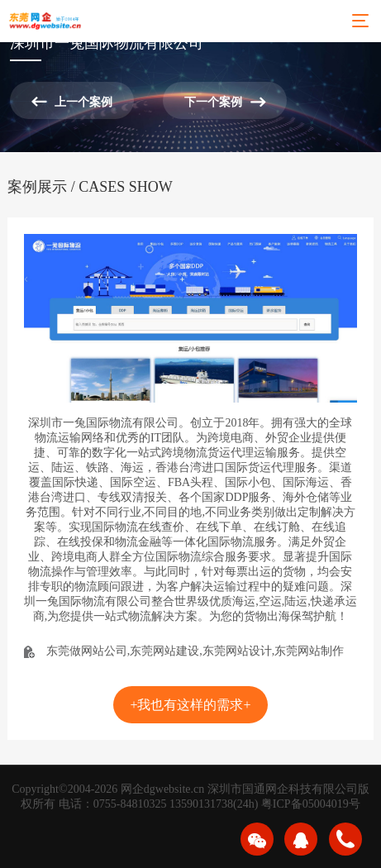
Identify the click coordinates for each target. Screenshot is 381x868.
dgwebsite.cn (174, 789)
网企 (132, 789)
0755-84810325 (130, 804)
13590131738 (201, 804)
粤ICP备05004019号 (311, 804)
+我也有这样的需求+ (190, 705)
